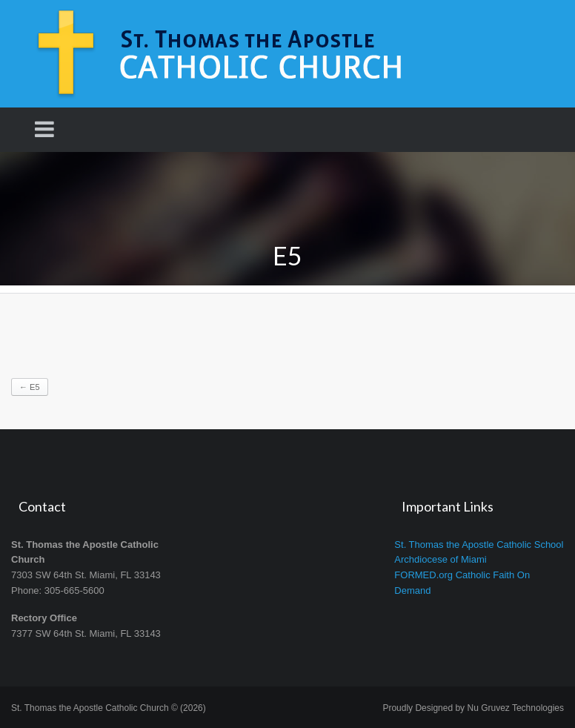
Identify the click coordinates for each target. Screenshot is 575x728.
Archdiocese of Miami (440, 559)
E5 (30, 387)
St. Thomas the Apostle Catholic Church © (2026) (109, 708)
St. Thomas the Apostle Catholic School (479, 545)
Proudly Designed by (473, 708)
